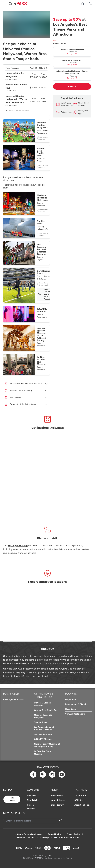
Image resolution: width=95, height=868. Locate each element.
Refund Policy (54, 834)
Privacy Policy (73, 834)
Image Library (57, 805)
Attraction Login (82, 805)
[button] (26, 131)
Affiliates (79, 800)
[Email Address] (33, 821)
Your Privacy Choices (67, 837)
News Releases (58, 800)
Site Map (44, 837)
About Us (31, 795)
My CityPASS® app (18, 546)
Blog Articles (33, 800)
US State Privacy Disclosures (29, 834)
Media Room (57, 795)
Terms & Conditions (25, 837)
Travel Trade (80, 795)
